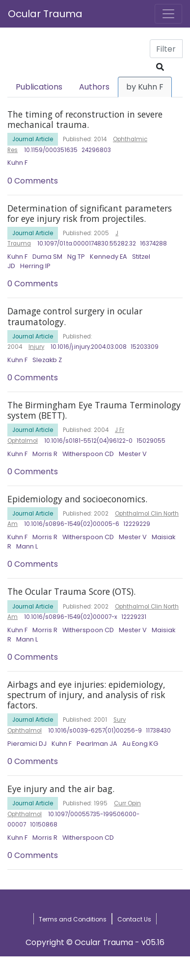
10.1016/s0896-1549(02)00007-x (71, 617)
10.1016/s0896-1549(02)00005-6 (72, 524)
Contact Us (134, 919)
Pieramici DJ (27, 744)
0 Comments (33, 181)
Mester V (133, 454)
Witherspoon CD (88, 454)
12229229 (137, 524)
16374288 (153, 244)
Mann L (27, 546)
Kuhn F (17, 163)
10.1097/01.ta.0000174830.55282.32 (87, 244)
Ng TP (76, 257)
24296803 (96, 150)
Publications (39, 87)
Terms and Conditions (73, 919)
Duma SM (47, 257)
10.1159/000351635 (51, 150)
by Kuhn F (145, 87)
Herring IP (35, 266)
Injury (36, 347)
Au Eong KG (140, 744)
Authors (94, 87)
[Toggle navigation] (168, 14)
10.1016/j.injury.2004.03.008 (89, 347)
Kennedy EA (109, 257)
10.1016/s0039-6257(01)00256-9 (95, 731)
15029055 (151, 441)
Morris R (45, 454)
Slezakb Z (47, 360)
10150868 (44, 825)
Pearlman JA (97, 744)
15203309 (145, 347)
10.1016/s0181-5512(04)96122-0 (88, 441)
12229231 (134, 617)
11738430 (158, 731)
